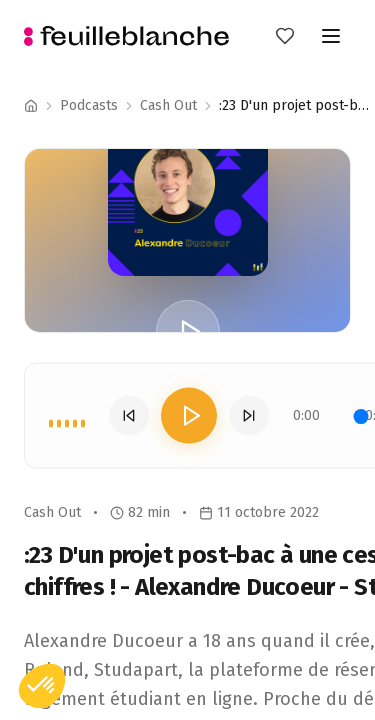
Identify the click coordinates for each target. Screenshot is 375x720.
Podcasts (89, 105)
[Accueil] (31, 106)
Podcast (165, 105)
